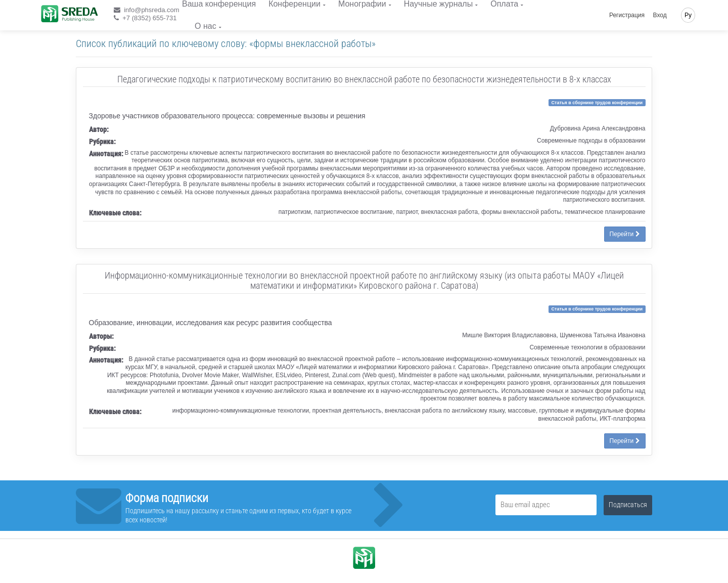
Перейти (625, 234)
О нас (206, 26)
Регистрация (627, 15)
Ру (688, 15)
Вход (660, 15)
